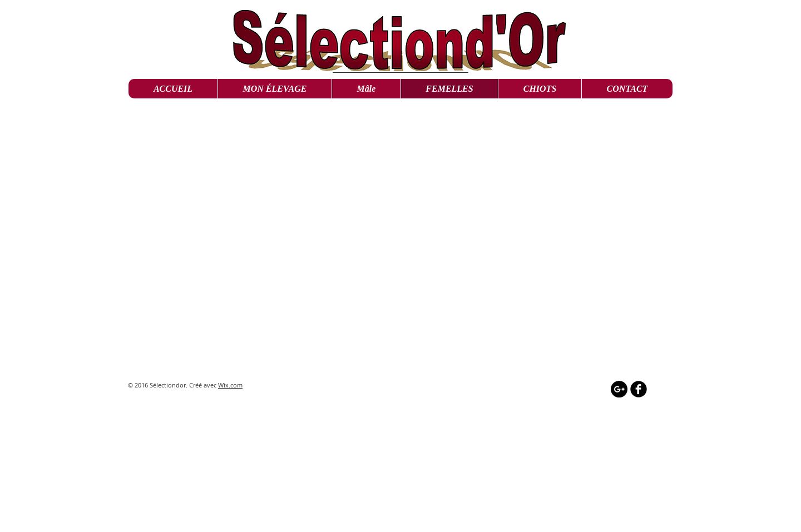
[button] (366, 89)
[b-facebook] (639, 389)
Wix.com (230, 385)
